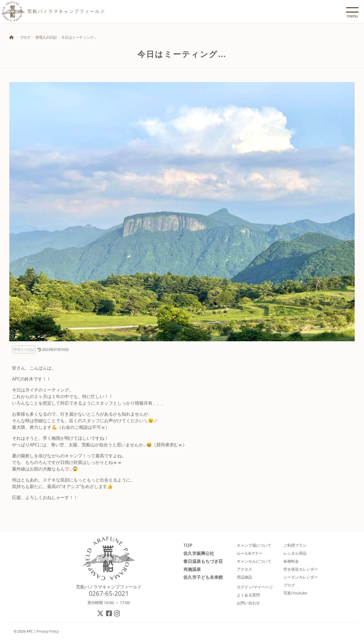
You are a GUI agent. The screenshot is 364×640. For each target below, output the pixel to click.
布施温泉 (192, 569)
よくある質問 (248, 595)
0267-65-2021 (109, 593)
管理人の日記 (46, 37)
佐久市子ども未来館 (203, 577)
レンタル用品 (295, 553)
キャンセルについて (254, 561)
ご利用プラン (295, 545)
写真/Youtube (295, 593)
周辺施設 (244, 577)
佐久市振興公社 (199, 553)
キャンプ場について (254, 545)
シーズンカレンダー (301, 577)
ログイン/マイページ (255, 587)
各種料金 (291, 561)
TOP (188, 545)
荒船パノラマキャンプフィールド (109, 587)
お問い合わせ (248, 603)
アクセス (244, 569)
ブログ (25, 37)
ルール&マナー (250, 553)
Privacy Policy (48, 631)
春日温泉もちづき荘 (203, 561)
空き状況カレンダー (301, 569)
